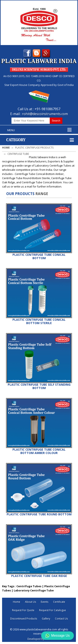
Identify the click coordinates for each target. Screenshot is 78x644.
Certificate (59, 602)
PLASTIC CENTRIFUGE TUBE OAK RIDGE (39, 576)
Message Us (58, 636)
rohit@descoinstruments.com (45, 114)
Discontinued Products (24, 619)
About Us (30, 602)
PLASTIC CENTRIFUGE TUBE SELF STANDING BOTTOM (39, 386)
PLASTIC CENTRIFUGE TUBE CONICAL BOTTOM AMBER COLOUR (39, 451)
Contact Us (61, 619)
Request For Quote (23, 610)
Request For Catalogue (53, 610)
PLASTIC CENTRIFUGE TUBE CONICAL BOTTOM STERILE (39, 321)
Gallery (46, 619)
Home (6, 148)
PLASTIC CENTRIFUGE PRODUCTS (34, 148)
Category (16, 140)
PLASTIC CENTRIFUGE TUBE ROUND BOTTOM (39, 514)
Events (45, 602)
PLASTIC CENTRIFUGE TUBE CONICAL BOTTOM (39, 256)
